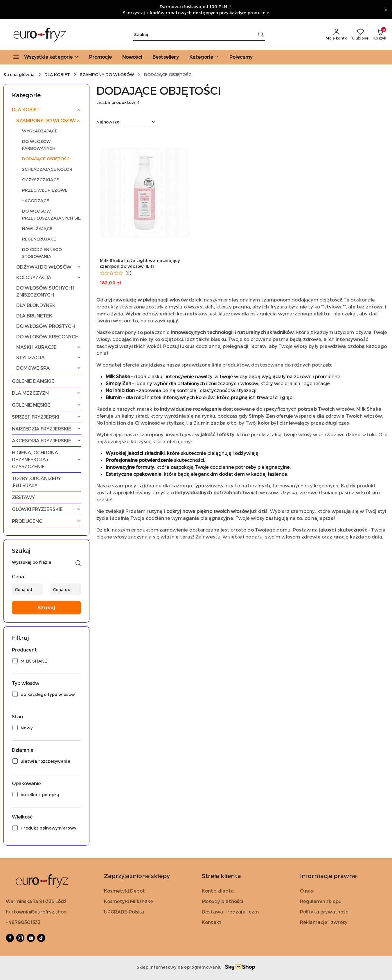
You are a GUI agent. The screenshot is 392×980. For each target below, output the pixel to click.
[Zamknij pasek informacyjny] (386, 10)
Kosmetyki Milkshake (129, 901)
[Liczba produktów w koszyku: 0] (380, 35)
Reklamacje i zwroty (324, 922)
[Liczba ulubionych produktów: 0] (360, 35)
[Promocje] (100, 57)
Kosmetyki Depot (124, 891)
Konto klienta (218, 891)
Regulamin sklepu (321, 901)
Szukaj (47, 607)
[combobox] (126, 122)
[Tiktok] (41, 938)
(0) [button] (128, 273)
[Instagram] (20, 938)
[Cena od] (27, 589)
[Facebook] (10, 938)
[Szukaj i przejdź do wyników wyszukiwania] (261, 35)
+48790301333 (23, 922)
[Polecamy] (241, 57)
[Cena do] (65, 589)
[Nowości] (132, 57)
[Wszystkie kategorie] (43, 57)
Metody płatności (223, 901)
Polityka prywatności (325, 912)
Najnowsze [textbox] (108, 122)
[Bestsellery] (166, 57)
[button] (204, 57)
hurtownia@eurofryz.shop (36, 912)
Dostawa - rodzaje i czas (231, 912)
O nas (307, 891)
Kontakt (212, 922)
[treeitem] (46, 110)
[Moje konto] (337, 35)
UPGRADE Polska (124, 912)
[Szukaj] (78, 563)
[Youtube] (31, 938)
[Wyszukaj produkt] (199, 35)
